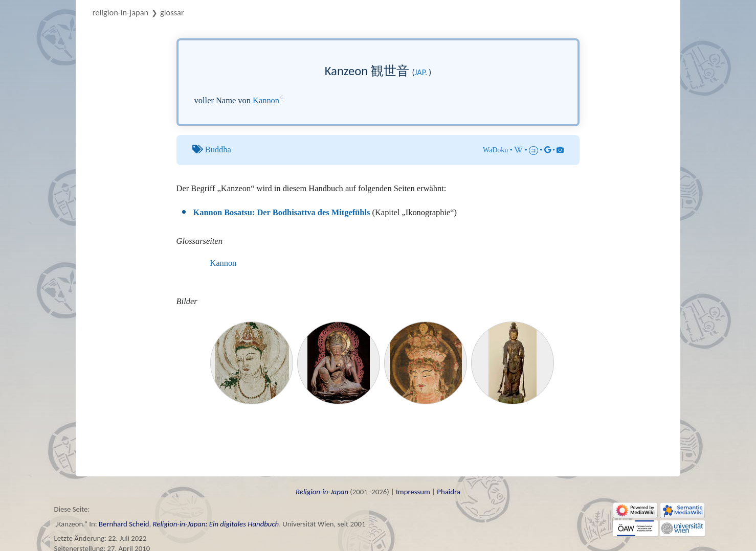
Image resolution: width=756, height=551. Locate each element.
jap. (421, 72)
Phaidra (449, 492)
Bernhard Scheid (124, 524)
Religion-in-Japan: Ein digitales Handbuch (216, 524)
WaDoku (495, 150)
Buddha (218, 150)
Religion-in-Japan (120, 12)
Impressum (413, 492)
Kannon (266, 100)
